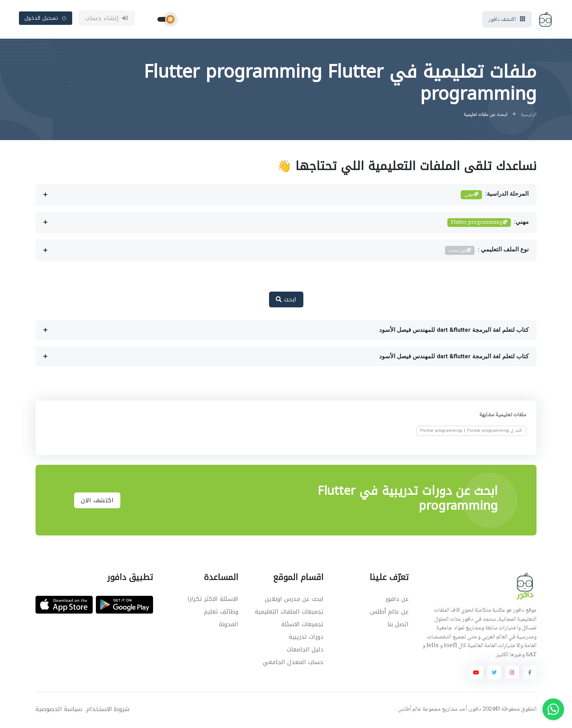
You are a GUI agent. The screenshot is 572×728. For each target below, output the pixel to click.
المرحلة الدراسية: (495, 196)
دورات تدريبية (306, 638)
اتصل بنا (398, 625)
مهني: (488, 224)
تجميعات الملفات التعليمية (289, 612)
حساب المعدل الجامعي (293, 663)
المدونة (229, 625)
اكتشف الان (97, 501)
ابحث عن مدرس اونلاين (294, 600)
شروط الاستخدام (108, 710)
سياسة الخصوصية (59, 710)
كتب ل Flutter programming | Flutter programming (471, 431)
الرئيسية (529, 116)
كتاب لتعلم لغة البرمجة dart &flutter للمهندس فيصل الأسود (454, 331)
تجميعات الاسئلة (302, 625)
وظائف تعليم (221, 612)
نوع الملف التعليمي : (487, 251)
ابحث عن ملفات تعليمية (485, 116)
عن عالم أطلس (389, 612)
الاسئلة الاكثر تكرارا (213, 600)
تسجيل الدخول (46, 18)
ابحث (286, 300)
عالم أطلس (410, 710)
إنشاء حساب (107, 19)
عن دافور (397, 600)
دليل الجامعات (305, 650)
